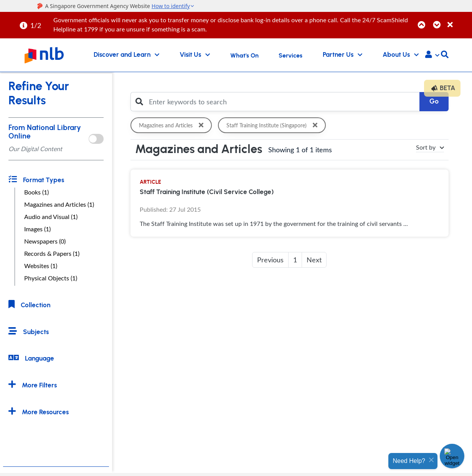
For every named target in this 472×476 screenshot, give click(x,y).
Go (434, 101)
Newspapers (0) (45, 241)
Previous (270, 260)
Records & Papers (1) (52, 254)
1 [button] (295, 260)
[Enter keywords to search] (282, 102)
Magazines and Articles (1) (59, 204)
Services (290, 56)
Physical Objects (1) (51, 278)
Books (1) (36, 192)
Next (314, 260)
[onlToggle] (96, 139)
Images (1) (37, 229)
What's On (244, 56)
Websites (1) (41, 266)
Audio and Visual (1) (51, 217)
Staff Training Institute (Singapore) (274, 125)
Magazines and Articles (173, 125)
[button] (432, 55)
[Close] (458, 21)
